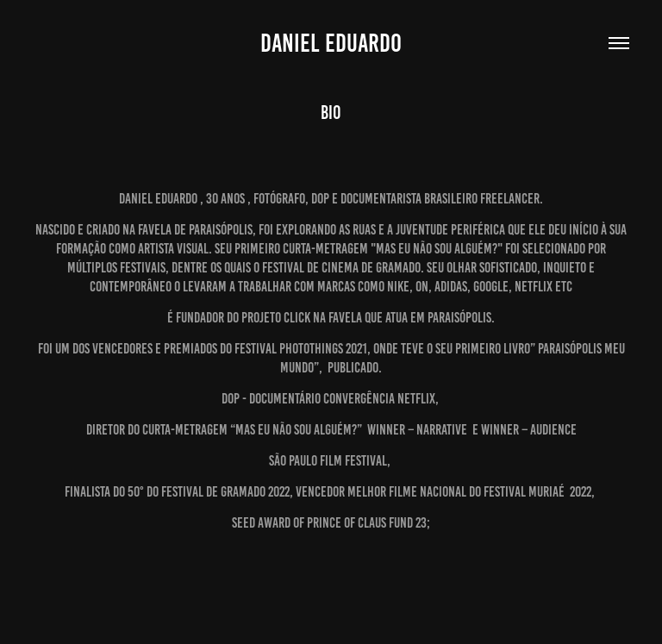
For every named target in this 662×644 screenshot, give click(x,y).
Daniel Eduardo (331, 43)
